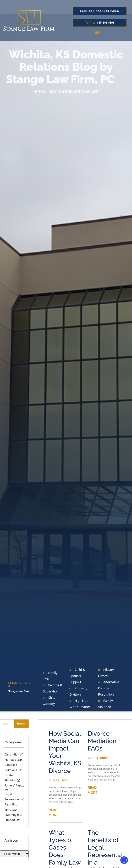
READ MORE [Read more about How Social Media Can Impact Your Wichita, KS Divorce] (54, 813)
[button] (97, 32)
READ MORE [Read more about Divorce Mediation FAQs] (93, 790)
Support (10, 820)
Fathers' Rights (14, 786)
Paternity (10, 815)
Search (21, 724)
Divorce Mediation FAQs (102, 741)
